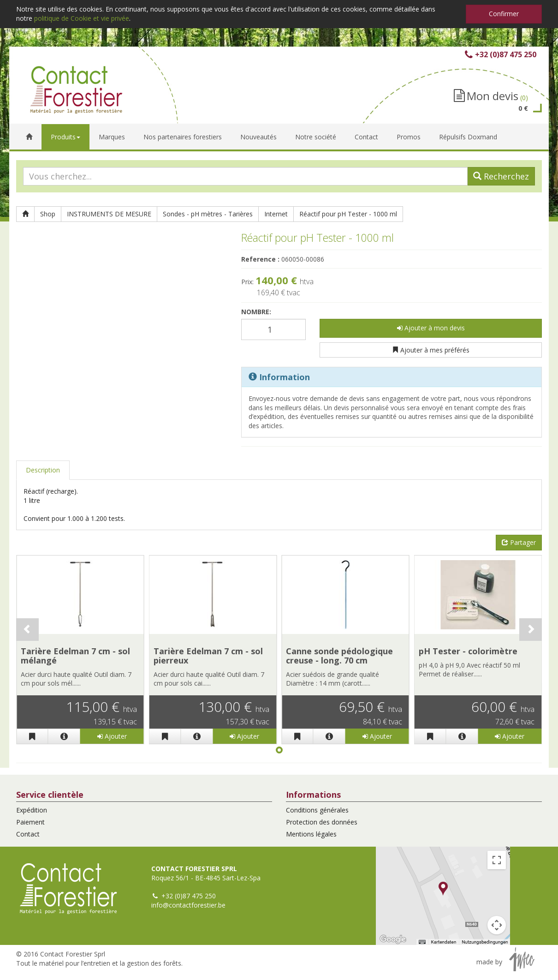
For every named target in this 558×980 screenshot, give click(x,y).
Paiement (30, 822)
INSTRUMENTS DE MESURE (109, 214)
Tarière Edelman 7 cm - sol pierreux (208, 656)
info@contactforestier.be (188, 905)
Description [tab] (43, 470)
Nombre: (256, 312)
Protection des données (322, 822)
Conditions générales (317, 810)
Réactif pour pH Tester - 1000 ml (348, 214)
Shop (48, 214)
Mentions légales (311, 834)
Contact (28, 834)
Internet (276, 214)
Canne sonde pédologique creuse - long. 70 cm (339, 656)
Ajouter (112, 736)
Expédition (32, 810)
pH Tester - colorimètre (468, 651)
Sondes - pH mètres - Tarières (208, 214)
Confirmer (504, 14)
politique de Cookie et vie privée (82, 18)
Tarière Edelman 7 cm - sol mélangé (75, 656)
